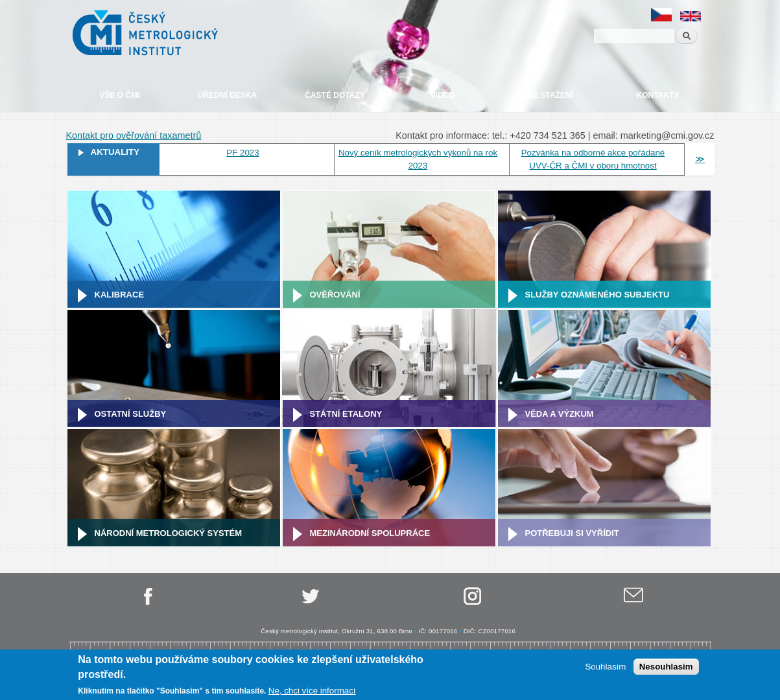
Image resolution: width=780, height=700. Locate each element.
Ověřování (335, 295)
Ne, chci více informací (312, 691)
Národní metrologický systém (169, 533)
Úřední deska (227, 95)
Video (443, 95)
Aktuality (115, 152)
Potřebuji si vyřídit (572, 533)
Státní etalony (346, 414)
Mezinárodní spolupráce (370, 533)
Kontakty (658, 95)
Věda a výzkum (560, 414)
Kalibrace (120, 295)
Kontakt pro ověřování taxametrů (134, 135)
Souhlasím (605, 667)
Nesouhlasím (666, 667)
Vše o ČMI (119, 95)
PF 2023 (242, 153)
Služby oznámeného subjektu (597, 295)
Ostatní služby (131, 414)
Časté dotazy (335, 95)
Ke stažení (550, 95)
